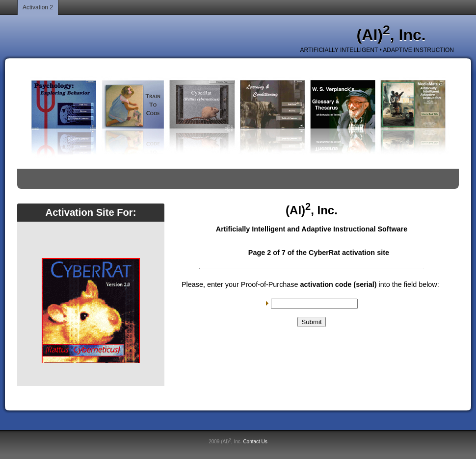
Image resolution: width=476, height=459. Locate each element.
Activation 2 (38, 7)
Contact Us (255, 442)
